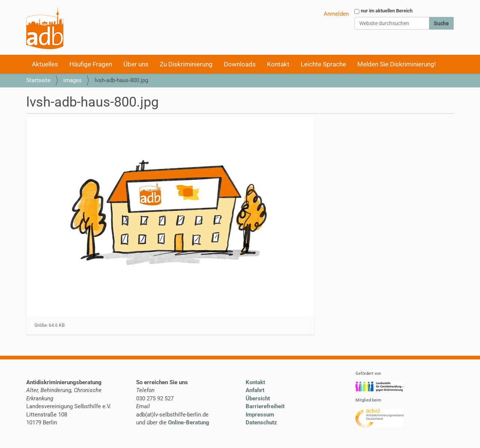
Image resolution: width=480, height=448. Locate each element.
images (73, 80)
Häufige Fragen (91, 64)
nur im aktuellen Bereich (387, 11)
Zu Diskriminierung (186, 64)
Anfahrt (255, 390)
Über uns (136, 64)
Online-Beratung (189, 422)
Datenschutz (261, 422)
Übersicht (258, 398)
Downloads (240, 64)
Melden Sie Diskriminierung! (397, 64)
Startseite (38, 80)
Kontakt (278, 64)
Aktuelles (45, 64)
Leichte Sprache (323, 64)
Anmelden (336, 14)
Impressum (260, 415)
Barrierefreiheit (265, 406)
